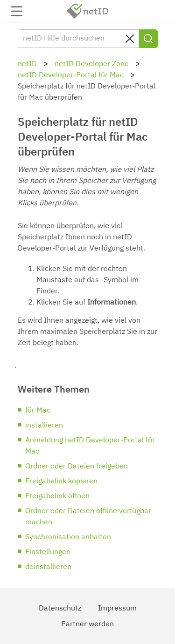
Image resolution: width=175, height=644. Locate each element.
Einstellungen (48, 552)
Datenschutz (60, 609)
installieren (44, 426)
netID (88, 11)
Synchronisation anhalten (68, 537)
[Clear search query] (130, 39)
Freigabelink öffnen (57, 496)
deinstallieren (48, 567)
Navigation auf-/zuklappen (17, 11)
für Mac (38, 411)
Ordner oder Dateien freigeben (77, 467)
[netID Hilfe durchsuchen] (78, 39)
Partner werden (87, 624)
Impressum (117, 609)
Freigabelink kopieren (61, 481)
